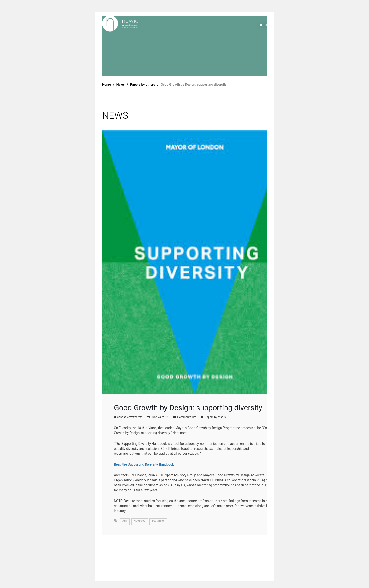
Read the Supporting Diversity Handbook (144, 464)
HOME (266, 25)
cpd (125, 521)
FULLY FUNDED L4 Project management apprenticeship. (138, 554)
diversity (140, 521)
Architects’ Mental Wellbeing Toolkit (251, 552)
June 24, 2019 (160, 417)
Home (106, 85)
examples (158, 521)
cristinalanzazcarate (130, 417)
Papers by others (215, 417)
